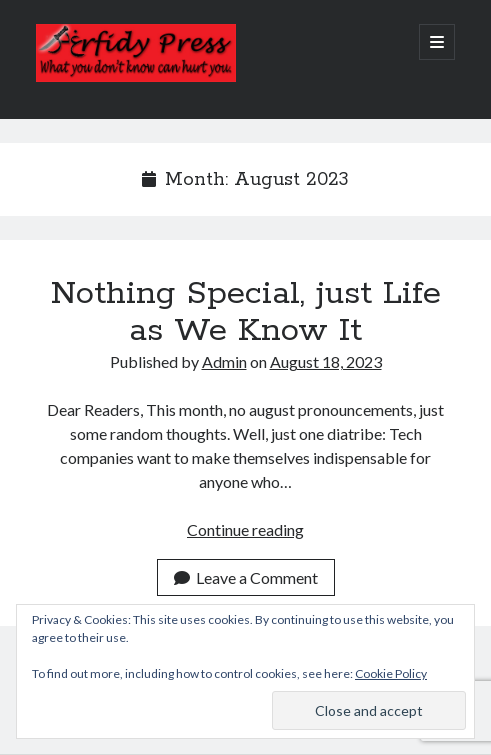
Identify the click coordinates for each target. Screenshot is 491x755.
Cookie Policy (391, 673)
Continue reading (245, 529)
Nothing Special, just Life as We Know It (246, 312)
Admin (224, 361)
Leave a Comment (246, 577)
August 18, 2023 (326, 361)
